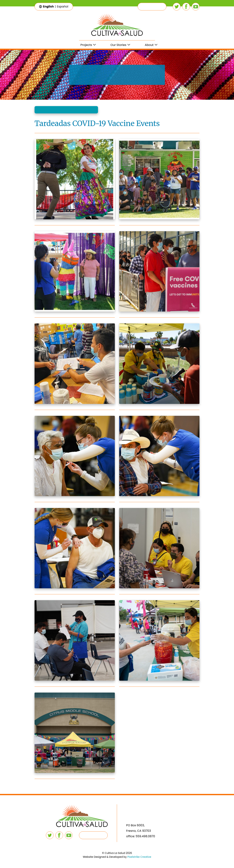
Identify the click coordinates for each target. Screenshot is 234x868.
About (149, 45)
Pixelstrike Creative (139, 857)
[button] (152, 7)
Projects (86, 45)
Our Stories (118, 45)
